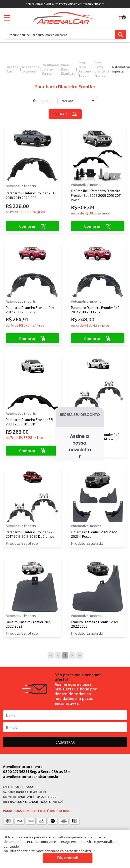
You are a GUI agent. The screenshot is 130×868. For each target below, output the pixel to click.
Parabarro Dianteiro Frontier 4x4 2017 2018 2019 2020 (30, 310)
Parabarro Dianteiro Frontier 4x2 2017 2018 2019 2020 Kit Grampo (30, 534)
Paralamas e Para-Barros (50, 69)
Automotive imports (121, 69)
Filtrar (65, 114)
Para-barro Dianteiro (68, 69)
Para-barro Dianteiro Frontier (102, 69)
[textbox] (60, 35)
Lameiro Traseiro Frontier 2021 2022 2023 (29, 624)
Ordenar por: (43, 100)
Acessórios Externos (31, 69)
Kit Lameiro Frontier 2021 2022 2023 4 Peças (94, 534)
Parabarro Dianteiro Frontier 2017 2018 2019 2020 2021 (31, 195)
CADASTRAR (65, 742)
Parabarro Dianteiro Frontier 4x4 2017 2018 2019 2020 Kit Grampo (95, 437)
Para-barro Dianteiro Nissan (85, 69)
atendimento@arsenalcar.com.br (31, 776)
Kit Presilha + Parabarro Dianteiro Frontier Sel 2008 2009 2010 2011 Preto (96, 195)
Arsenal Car (13, 69)
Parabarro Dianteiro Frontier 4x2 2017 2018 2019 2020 (95, 310)
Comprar (32, 226)
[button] (77, 101)
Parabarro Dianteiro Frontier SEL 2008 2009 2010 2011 (30, 422)
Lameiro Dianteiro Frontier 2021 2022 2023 (95, 624)
